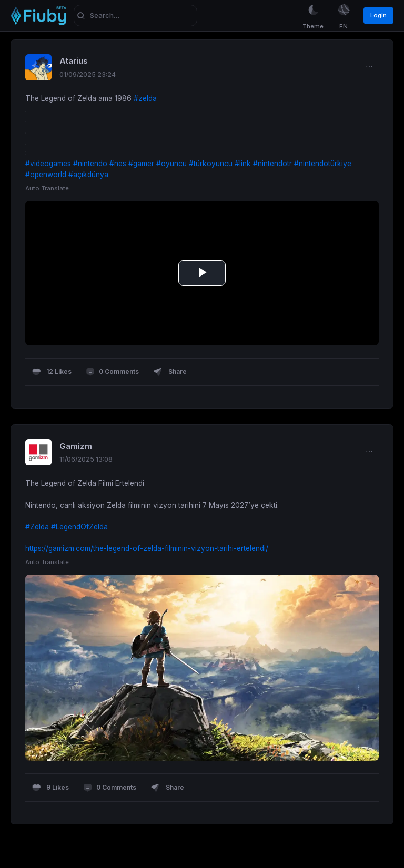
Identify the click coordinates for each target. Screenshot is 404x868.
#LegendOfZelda (79, 527)
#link (243, 164)
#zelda (145, 98)
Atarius (74, 61)
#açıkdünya (88, 175)
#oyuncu (171, 164)
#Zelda (37, 527)
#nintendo (90, 164)
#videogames (48, 164)
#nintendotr (272, 164)
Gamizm (76, 446)
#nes (118, 164)
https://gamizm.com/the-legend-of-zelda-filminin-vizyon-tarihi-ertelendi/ (147, 548)
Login (378, 15)
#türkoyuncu (211, 164)
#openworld (46, 175)
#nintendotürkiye (323, 164)
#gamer (141, 164)
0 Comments (112, 372)
